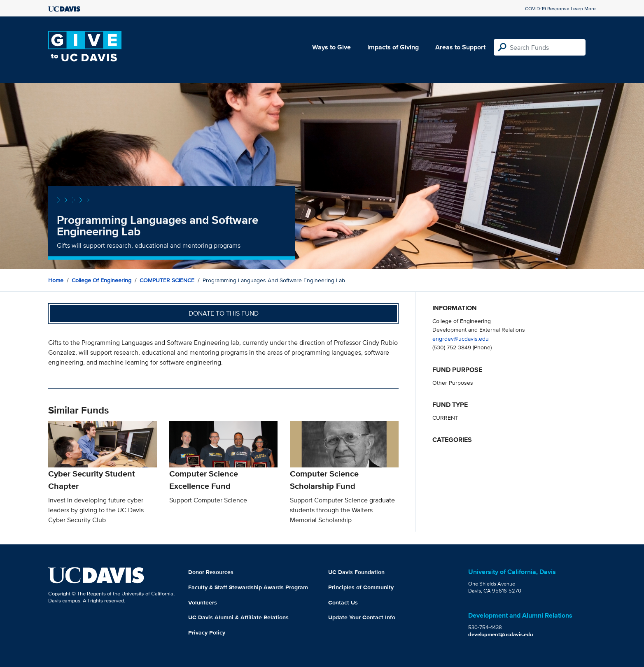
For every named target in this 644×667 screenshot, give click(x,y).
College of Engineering (101, 280)
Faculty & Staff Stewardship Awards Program (248, 587)
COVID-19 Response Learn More (560, 8)
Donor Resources (211, 572)
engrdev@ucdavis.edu (461, 338)
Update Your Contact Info (362, 617)
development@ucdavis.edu (501, 634)
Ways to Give (331, 47)
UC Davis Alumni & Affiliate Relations (238, 617)
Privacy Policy (207, 632)
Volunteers (203, 602)
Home (56, 280)
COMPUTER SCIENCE (167, 280)
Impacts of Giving (393, 47)
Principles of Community (361, 587)
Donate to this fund (224, 313)
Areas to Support (460, 47)
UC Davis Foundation (356, 572)
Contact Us (343, 602)
